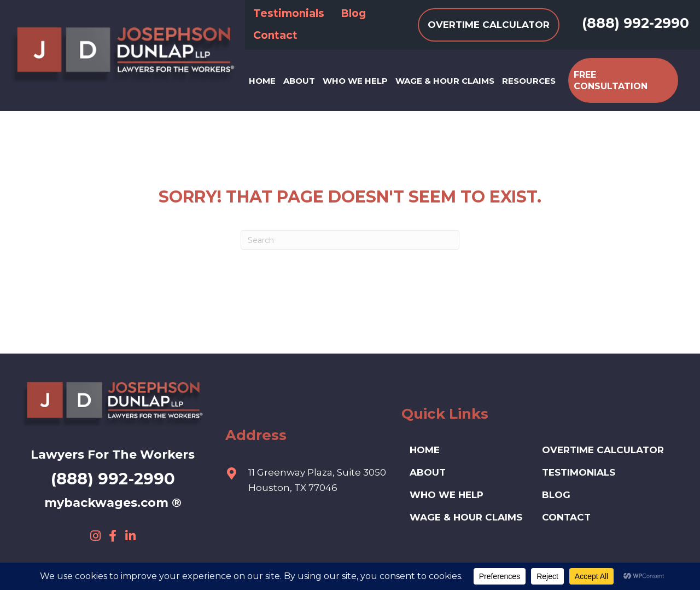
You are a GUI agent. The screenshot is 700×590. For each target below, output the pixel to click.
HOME (425, 450)
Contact (566, 517)
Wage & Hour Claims (466, 517)
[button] (95, 536)
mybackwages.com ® (113, 503)
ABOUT (428, 472)
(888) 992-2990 (635, 23)
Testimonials (579, 472)
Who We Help (447, 495)
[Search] (350, 240)
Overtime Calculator (603, 450)
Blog (556, 495)
